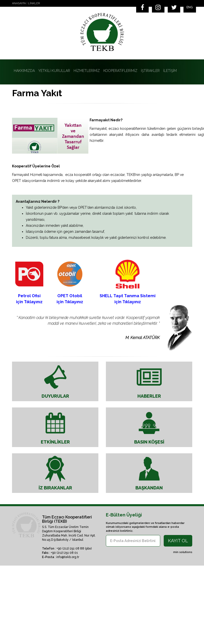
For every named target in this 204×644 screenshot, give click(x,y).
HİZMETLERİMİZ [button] (87, 71)
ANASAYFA (19, 3)
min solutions (183, 552)
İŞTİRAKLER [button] (150, 71)
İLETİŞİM (170, 71)
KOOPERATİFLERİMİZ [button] (120, 71)
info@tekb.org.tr (68, 557)
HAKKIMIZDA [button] (24, 71)
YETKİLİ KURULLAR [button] (54, 71)
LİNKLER (34, 3)
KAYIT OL (178, 541)
